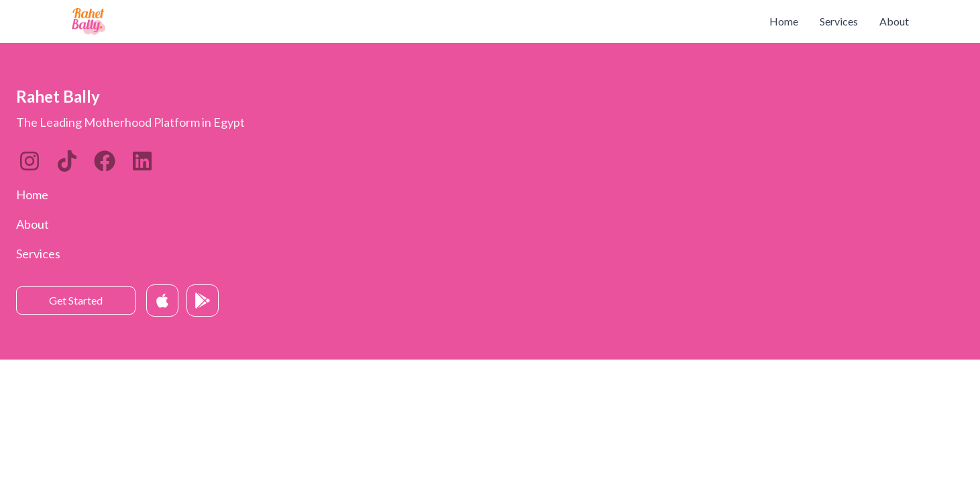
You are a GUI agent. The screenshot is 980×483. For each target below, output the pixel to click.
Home (784, 21)
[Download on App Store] (162, 301)
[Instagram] (30, 161)
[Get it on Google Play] (203, 301)
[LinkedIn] (67, 161)
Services (839, 21)
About (894, 21)
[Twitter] (105, 161)
